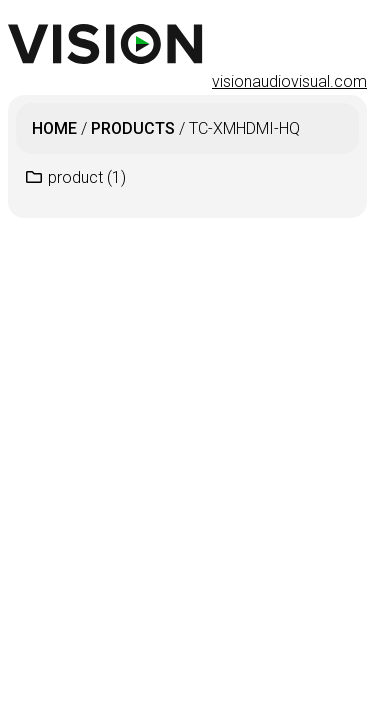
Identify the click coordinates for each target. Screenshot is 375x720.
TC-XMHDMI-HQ (244, 128)
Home (54, 128)
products (133, 128)
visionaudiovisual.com (289, 81)
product (87, 177)
